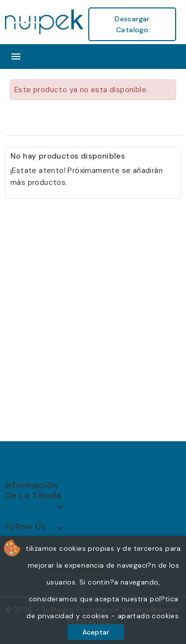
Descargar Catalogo (132, 24)
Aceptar (96, 632)
